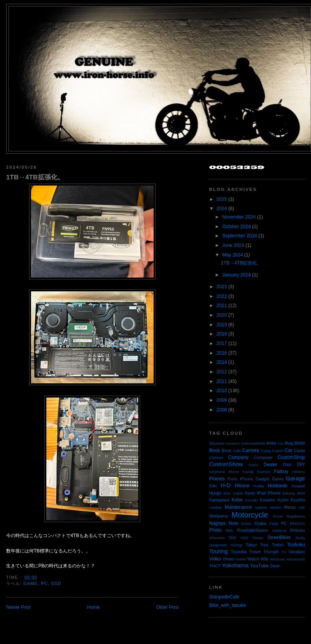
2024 (222, 209)
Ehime (234, 472)
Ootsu (246, 523)
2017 (222, 343)
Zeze (275, 566)
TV (284, 552)
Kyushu (298, 500)
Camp (266, 451)
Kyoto (283, 500)
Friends (217, 479)
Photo (215, 530)
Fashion (264, 472)
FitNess (299, 472)
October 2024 (237, 227)
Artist (271, 443)
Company (238, 457)
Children (216, 458)
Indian (238, 493)
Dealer (270, 465)
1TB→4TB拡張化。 (35, 177)
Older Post (167, 607)
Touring (219, 551)
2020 (222, 315)
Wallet (241, 559)
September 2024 (240, 236)
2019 (222, 325)
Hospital (298, 486)
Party (274, 523)
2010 (222, 391)
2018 (222, 334)
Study (300, 538)
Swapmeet (218, 545)
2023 (222, 287)
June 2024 (233, 245)
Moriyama (219, 516)
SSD (56, 583)
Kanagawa (219, 500)
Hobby (259, 486)
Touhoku (296, 545)
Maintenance (238, 507)
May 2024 (232, 255)
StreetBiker (279, 537)
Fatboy (281, 472)
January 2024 (237, 275)
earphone (217, 472)
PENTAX (297, 523)
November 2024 (239, 217)
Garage (295, 478)
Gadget (262, 479)
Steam (258, 538)
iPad (261, 493)
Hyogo (215, 493)
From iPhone (240, 479)
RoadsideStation (253, 530)
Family (248, 472)
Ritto (229, 530)
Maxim (276, 507)
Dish (287, 465)
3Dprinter (217, 443)
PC (44, 583)
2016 (222, 353)
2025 (222, 199)
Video (215, 559)
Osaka (260, 523)
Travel (255, 552)
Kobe (237, 500)
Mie (302, 507)
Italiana (288, 493)
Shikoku (297, 530)
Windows (277, 559)
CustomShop (291, 457)
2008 (222, 410)
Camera (250, 450)
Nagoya (217, 523)
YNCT (215, 566)
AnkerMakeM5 (253, 443)
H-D (226, 485)
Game (31, 583)
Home (93, 607)
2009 (222, 400)
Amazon (232, 443)
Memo (290, 507)
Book (214, 450)
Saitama (279, 530)
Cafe (237, 451)
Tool (264, 545)
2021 (222, 306)
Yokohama (235, 565)
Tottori (278, 545)
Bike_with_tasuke (228, 605)
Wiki (264, 559)
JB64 (301, 493)
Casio (300, 450)
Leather (216, 507)
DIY (301, 465)
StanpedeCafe (224, 597)
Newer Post (18, 607)
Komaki (251, 500)
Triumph (271, 552)
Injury (250, 493)
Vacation (297, 552)
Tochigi (237, 545)
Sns (232, 537)
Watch (253, 559)
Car (288, 450)
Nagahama (296, 516)
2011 (222, 381)
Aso (281, 443)
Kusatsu (267, 500)
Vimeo (228, 559)
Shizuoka (217, 538)
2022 (222, 296)
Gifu (213, 486)
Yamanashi (295, 559)
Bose (226, 450)
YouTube (259, 566)
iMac (227, 493)
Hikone (242, 486)
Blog (289, 443)
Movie (278, 516)
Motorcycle (250, 515)
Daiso (253, 465)
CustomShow (226, 464)
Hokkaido (277, 486)
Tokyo (251, 545)
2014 (222, 362)
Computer (263, 457)
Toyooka (238, 552)
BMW (300, 443)
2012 (222, 372)
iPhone (274, 493)
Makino (261, 507)
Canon (278, 451)
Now (233, 523)
